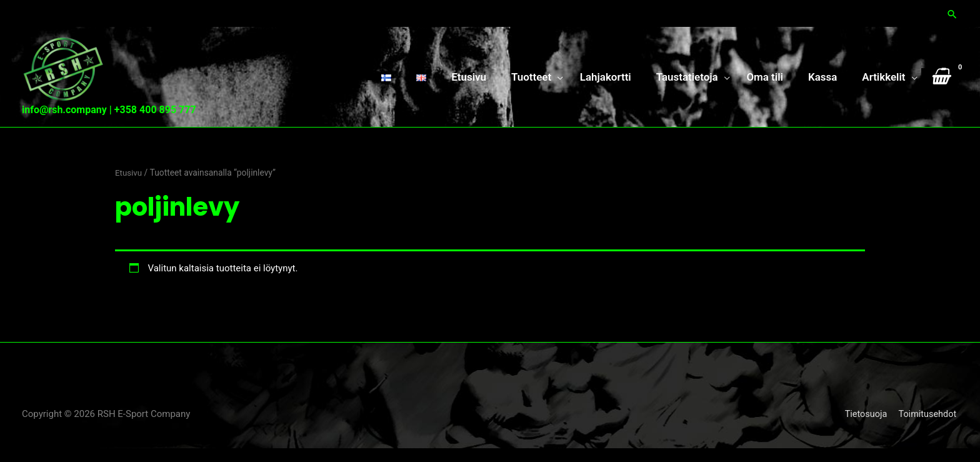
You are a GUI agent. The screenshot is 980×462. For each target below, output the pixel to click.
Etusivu (129, 187)
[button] (952, 13)
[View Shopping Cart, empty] (940, 83)
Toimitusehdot (928, 428)
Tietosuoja (864, 428)
